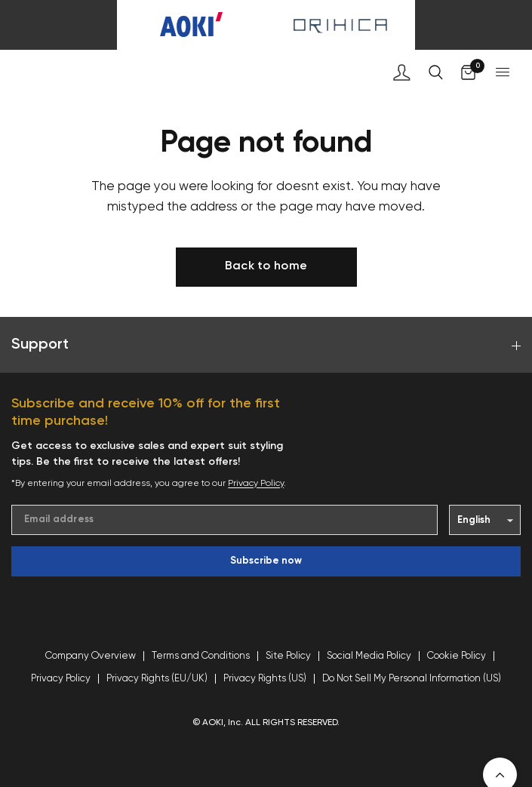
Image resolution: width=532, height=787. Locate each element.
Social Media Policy (369, 656)
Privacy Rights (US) (265, 679)
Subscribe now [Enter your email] (266, 561)
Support (266, 345)
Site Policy (288, 656)
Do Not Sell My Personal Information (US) (412, 679)
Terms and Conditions (201, 656)
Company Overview (91, 656)
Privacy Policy (256, 484)
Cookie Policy (457, 656)
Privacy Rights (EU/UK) (157, 679)
